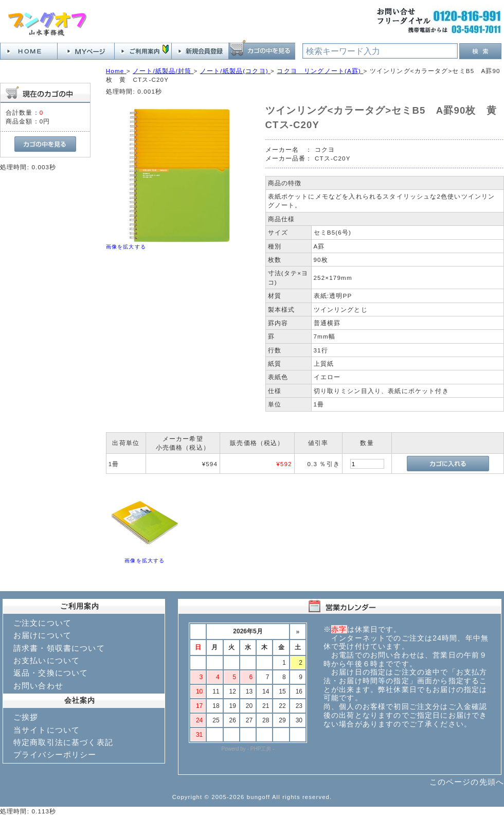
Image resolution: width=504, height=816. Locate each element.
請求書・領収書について (59, 648)
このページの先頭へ (467, 782)
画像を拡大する (126, 247)
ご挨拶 (26, 717)
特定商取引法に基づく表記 (63, 742)
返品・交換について (51, 673)
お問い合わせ (38, 686)
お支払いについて (47, 660)
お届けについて (42, 635)
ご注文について (42, 623)
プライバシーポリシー (55, 755)
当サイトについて (47, 730)
